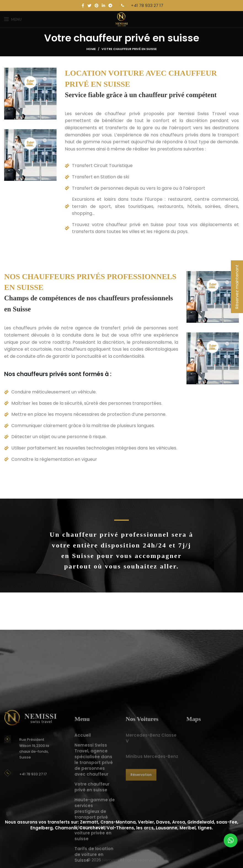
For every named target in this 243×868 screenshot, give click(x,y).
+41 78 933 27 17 (147, 5)
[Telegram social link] (110, 6)
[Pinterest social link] (97, 6)
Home (91, 49)
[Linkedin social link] (103, 6)
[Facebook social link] (83, 6)
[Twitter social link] (89, 6)
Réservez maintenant (237, 287)
